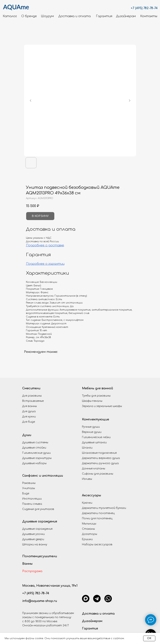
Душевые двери (33, 539)
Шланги (87, 448)
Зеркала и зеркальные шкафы (102, 406)
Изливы (87, 479)
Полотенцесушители (40, 556)
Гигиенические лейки (96, 437)
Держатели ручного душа (100, 463)
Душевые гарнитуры (37, 458)
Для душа (29, 411)
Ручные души (91, 427)
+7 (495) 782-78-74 (144, 8)
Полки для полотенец (97, 518)
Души (27, 435)
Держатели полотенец (98, 513)
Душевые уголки (33, 534)
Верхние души (92, 432)
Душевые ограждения (40, 521)
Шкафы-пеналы (92, 401)
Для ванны (29, 406)
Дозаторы (90, 534)
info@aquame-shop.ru (40, 601)
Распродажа (32, 571)
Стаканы (88, 529)
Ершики (87, 539)
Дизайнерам (92, 621)
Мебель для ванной (97, 388)
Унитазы (29, 488)
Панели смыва (32, 504)
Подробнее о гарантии (45, 264)
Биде (26, 493)
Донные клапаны (94, 469)
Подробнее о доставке (45, 245)
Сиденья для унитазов (38, 509)
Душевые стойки (34, 448)
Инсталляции (32, 499)
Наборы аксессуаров (97, 544)
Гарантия (90, 629)
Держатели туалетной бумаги (104, 508)
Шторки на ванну (35, 544)
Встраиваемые (33, 401)
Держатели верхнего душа (101, 458)
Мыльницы (89, 524)
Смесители (31, 388)
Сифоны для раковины (98, 474)
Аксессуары (91, 495)
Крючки (87, 503)
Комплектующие (95, 419)
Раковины (29, 483)
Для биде (29, 422)
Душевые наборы (34, 463)
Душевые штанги (94, 442)
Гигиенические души (36, 453)
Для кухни (29, 417)
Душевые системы (35, 442)
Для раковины (32, 396)
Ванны (27, 564)
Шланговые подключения (99, 453)
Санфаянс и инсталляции (43, 476)
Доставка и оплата (98, 614)
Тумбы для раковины (96, 396)
